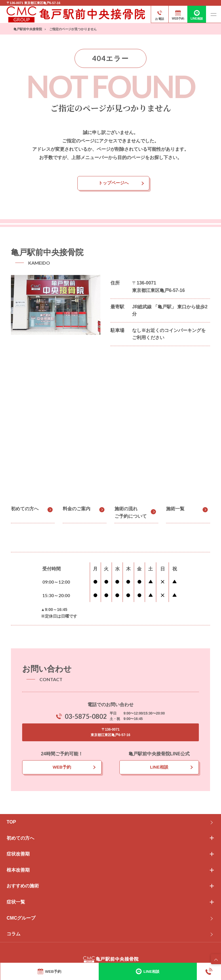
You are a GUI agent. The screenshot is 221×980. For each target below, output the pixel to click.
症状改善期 (18, 855)
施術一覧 (175, 509)
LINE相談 (159, 768)
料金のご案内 (77, 509)
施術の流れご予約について (131, 513)
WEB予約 (62, 768)
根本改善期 (18, 871)
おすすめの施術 (23, 887)
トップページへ (113, 183)
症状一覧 (16, 903)
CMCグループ (21, 919)
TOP (11, 823)
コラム (14, 935)
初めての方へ (25, 509)
